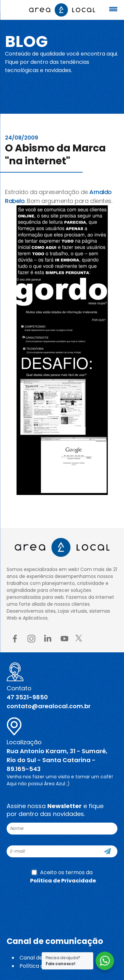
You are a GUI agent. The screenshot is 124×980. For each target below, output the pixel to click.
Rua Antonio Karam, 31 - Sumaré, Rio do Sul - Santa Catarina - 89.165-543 (57, 760)
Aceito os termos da (63, 877)
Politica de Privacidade (63, 881)
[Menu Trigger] (113, 9)
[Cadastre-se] (107, 851)
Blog (26, 41)
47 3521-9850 (27, 697)
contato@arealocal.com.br (49, 706)
